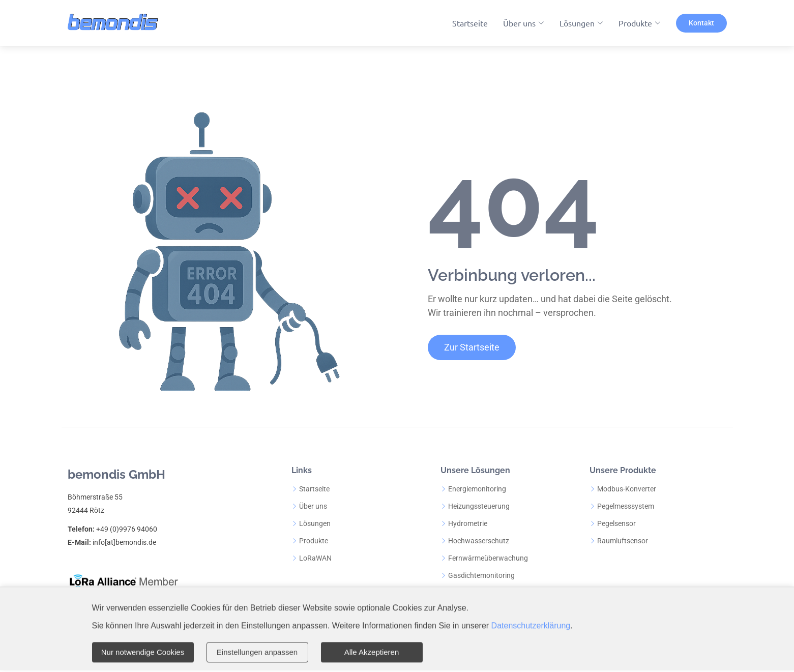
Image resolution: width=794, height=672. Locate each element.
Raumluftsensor (623, 541)
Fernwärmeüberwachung (488, 558)
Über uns (313, 506)
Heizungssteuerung (479, 506)
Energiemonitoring (477, 489)
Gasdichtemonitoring (481, 575)
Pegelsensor (616, 523)
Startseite (470, 23)
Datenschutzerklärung (531, 627)
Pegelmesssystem (626, 506)
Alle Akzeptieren (372, 653)
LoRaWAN (315, 558)
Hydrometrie (468, 523)
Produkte (314, 541)
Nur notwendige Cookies (143, 653)
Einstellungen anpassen (257, 653)
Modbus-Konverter (627, 489)
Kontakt (701, 23)
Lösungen (315, 523)
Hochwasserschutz (479, 541)
